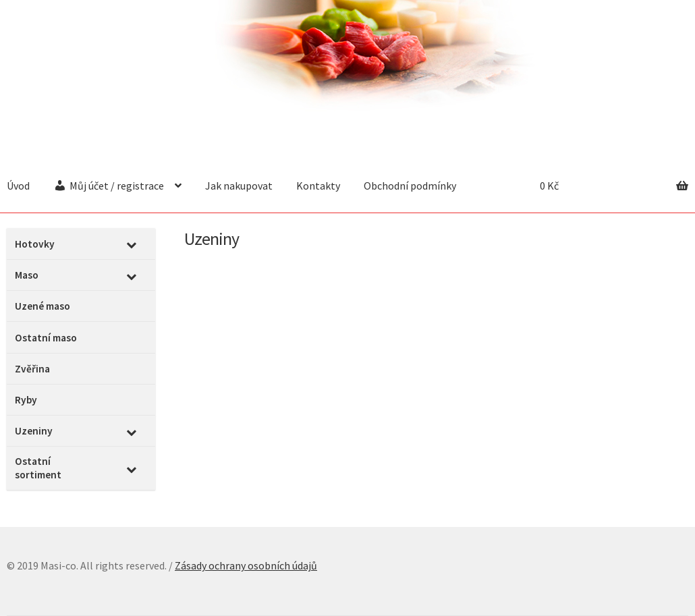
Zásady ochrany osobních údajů (246, 565)
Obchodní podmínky (410, 186)
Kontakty (318, 186)
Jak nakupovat (239, 186)
